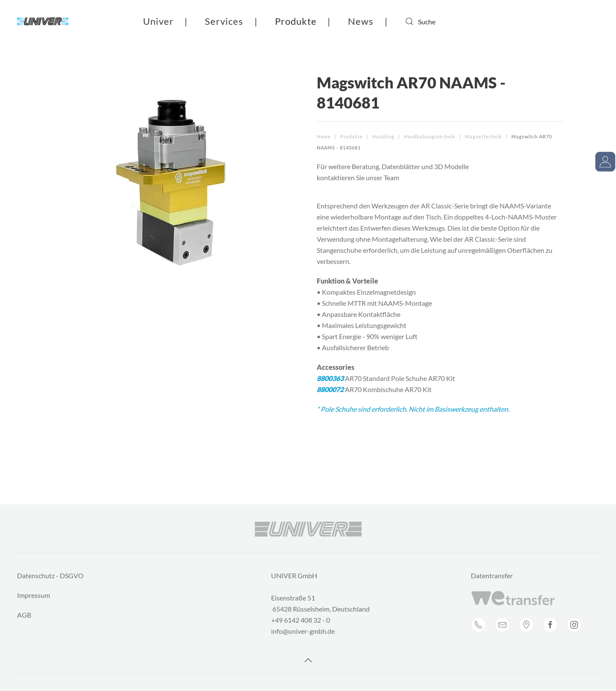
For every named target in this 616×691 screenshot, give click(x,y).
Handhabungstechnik (430, 136)
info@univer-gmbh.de (303, 631)
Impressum (34, 595)
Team (391, 177)
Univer (158, 21)
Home (324, 136)
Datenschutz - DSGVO (50, 575)
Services (224, 21)
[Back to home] (43, 21)
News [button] (361, 21)
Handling (383, 136)
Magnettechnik (483, 136)
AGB (24, 615)
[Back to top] (308, 660)
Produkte (296, 21)
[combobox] (439, 21)
